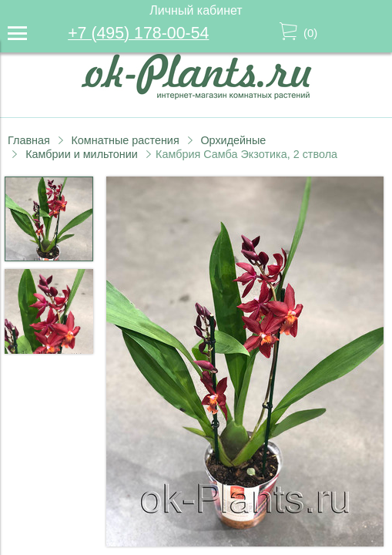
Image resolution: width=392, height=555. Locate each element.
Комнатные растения (125, 140)
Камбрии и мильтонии (82, 154)
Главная (29, 140)
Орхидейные (233, 140)
